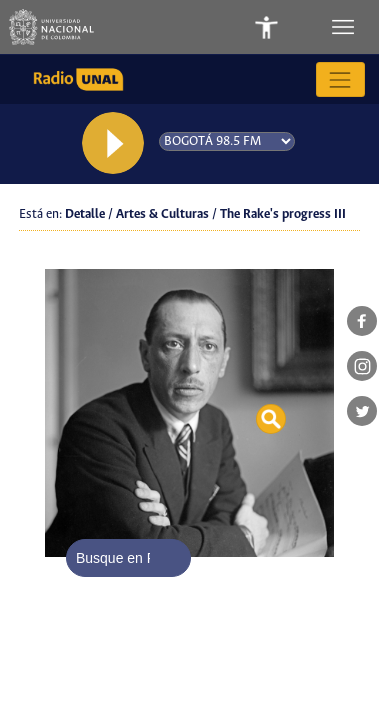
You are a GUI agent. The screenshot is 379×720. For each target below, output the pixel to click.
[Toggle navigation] (345, 27)
